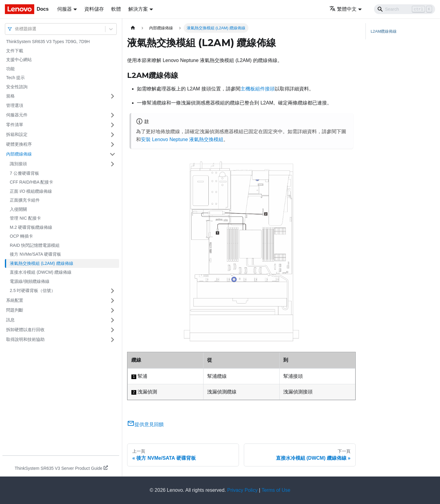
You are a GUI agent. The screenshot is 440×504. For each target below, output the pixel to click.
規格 (10, 96)
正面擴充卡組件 (25, 200)
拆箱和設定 (17, 134)
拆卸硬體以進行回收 (25, 330)
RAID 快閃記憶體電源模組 (35, 245)
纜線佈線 (384, 31)
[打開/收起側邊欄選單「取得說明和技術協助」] (112, 340)
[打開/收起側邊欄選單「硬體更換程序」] (112, 144)
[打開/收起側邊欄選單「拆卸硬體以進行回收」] (112, 330)
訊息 (10, 320)
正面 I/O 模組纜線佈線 (31, 191)
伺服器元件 (17, 115)
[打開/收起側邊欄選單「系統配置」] (112, 301)
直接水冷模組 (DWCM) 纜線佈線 (41, 272)
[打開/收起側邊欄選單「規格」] (112, 96)
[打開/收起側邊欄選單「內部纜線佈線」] (112, 154)
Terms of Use (276, 490)
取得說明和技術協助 (25, 339)
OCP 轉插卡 (21, 236)
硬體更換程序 (19, 144)
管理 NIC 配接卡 (25, 218)
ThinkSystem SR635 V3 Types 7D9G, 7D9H (48, 42)
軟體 (116, 9)
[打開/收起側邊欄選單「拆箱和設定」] (112, 135)
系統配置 (15, 300)
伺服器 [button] (64, 9)
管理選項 (15, 105)
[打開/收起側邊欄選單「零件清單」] (112, 125)
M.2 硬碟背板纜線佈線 (31, 227)
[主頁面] (133, 28)
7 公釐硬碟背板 (24, 173)
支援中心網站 (19, 60)
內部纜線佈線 (19, 154)
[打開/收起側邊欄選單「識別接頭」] (112, 164)
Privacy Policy (243, 490)
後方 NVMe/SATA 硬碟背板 (35, 254)
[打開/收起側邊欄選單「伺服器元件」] (112, 115)
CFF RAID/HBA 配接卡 (31, 182)
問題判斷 (15, 310)
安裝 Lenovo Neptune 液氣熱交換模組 (182, 139)
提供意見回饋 (145, 424)
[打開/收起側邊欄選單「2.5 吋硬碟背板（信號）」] (112, 291)
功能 (10, 69)
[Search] (405, 9)
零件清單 (15, 125)
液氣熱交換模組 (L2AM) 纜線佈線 (42, 263)
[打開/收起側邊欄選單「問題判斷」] (112, 310)
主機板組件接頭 (258, 89)
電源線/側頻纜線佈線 (30, 281)
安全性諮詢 (17, 87)
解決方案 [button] (138, 9)
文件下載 (15, 51)
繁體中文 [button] (343, 9)
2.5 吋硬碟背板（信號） (33, 290)
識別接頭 (18, 164)
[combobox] (16, 29)
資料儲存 (94, 9)
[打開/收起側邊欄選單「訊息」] (112, 320)
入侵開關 (18, 209)
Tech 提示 (15, 78)
